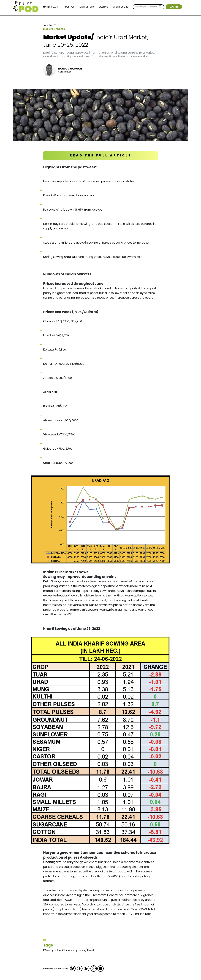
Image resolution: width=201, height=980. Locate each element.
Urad (91, 950)
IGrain (47, 950)
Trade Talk (69, 7)
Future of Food (86, 7)
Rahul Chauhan (70, 69)
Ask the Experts (121, 7)
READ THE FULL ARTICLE (101, 156)
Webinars (104, 7)
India (81, 950)
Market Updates (51, 7)
